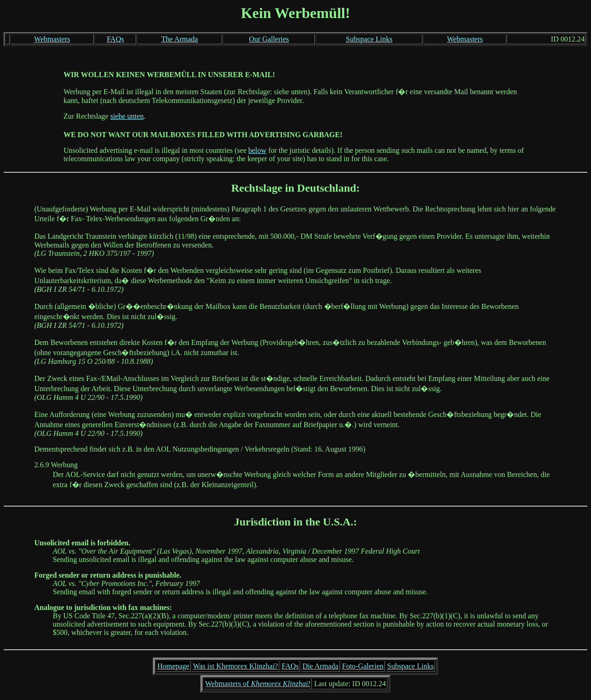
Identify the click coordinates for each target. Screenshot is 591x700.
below (257, 150)
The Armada (180, 39)
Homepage (173, 666)
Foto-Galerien (363, 666)
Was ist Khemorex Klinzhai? (235, 666)
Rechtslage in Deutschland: (296, 188)
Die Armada (320, 666)
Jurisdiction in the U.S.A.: (296, 522)
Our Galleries (269, 39)
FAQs (115, 39)
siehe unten (127, 116)
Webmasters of (258, 684)
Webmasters (52, 39)
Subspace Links (369, 39)
